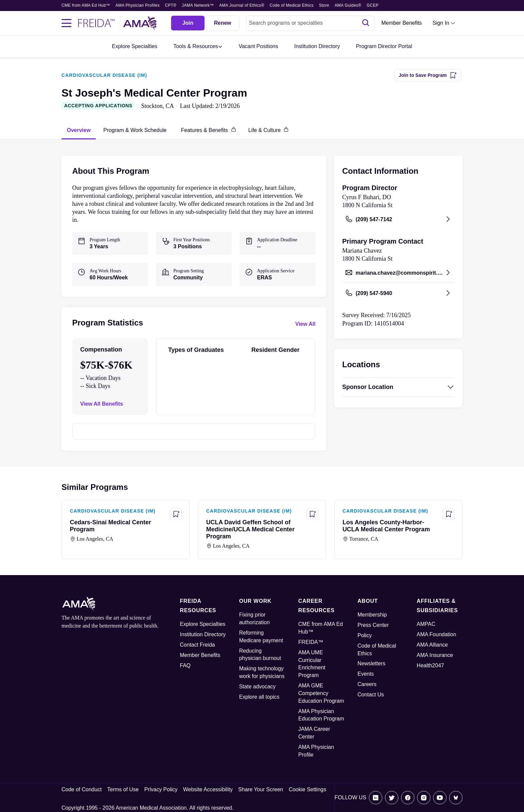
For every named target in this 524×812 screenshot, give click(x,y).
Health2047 (430, 665)
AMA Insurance (435, 655)
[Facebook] (408, 798)
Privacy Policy (161, 789)
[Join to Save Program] (428, 75)
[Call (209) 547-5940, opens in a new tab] (398, 293)
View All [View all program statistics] (305, 324)
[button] (198, 47)
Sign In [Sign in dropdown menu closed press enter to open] (441, 23)
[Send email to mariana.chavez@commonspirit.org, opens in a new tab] (398, 273)
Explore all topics (259, 697)
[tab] (79, 130)
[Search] (366, 23)
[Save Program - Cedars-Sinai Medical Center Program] (176, 514)
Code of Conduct (82, 789)
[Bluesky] (456, 798)
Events (366, 674)
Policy (365, 635)
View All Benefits (102, 404)
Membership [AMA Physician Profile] (372, 615)
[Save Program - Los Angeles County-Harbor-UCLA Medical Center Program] (448, 514)
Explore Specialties (203, 624)
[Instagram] (424, 798)
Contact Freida (197, 645)
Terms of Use (123, 789)
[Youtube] (440, 798)
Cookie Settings (307, 789)
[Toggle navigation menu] (67, 23)
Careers (367, 684)
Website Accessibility (208, 789)
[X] (392, 798)
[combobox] (310, 23)
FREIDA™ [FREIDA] (311, 642)
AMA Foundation (436, 634)
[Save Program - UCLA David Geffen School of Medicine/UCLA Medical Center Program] (312, 514)
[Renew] (223, 23)
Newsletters (372, 663)
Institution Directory (203, 634)
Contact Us (371, 695)
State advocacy (257, 687)
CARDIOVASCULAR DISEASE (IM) (104, 75)
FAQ (185, 665)
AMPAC (426, 624)
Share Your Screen (261, 789)
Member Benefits (402, 23)
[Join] (188, 23)
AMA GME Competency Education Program (321, 693)
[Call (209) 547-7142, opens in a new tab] (398, 219)
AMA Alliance (432, 645)
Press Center (373, 625)
